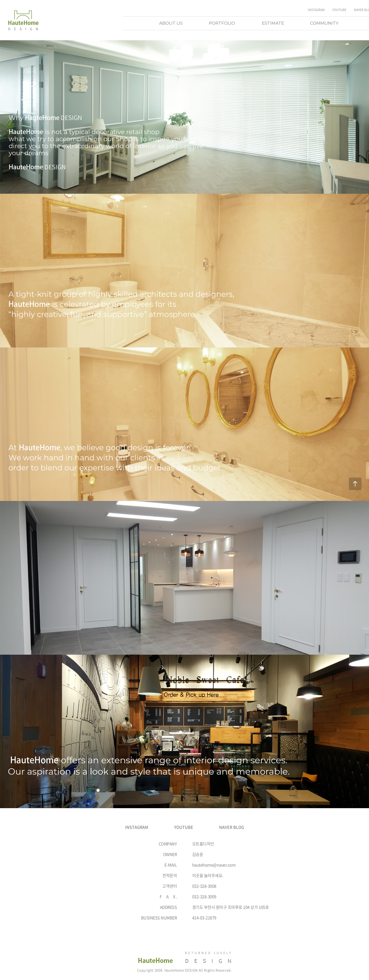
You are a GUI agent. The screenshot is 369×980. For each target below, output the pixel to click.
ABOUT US (171, 23)
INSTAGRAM (316, 10)
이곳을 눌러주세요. (208, 875)
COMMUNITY (324, 23)
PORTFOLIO (222, 23)
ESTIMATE (273, 23)
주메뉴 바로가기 (0, 0)
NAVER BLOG (232, 827)
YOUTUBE (339, 10)
